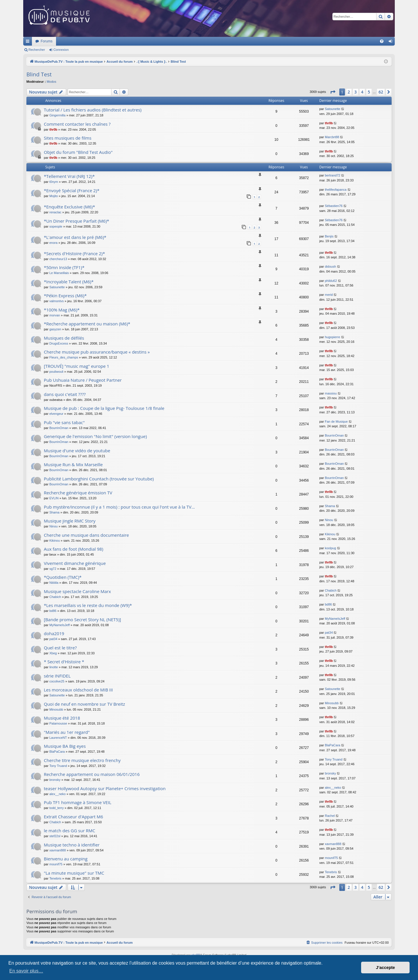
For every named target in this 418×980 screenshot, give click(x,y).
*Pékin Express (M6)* (65, 296)
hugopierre (333, 337)
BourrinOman (59, 428)
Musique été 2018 (62, 718)
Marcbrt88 (332, 137)
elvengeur (56, 414)
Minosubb (56, 709)
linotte (54, 667)
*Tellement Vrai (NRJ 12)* (69, 176)
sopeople (56, 226)
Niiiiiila (54, 583)
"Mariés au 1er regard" (67, 732)
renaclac (55, 212)
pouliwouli (56, 372)
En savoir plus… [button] (26, 971)
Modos (52, 82)
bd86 (53, 611)
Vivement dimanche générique (75, 563)
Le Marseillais (59, 273)
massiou (331, 393)
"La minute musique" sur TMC (74, 873)
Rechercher (37, 50)
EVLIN (54, 498)
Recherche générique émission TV (78, 493)
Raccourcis (29, 42)
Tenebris (55, 878)
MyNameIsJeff (60, 625)
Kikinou (55, 541)
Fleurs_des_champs (64, 357)
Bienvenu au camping (66, 859)
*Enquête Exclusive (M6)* (70, 207)
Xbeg (53, 653)
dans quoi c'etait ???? (65, 394)
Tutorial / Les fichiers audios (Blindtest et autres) (93, 110)
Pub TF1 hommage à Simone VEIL (78, 802)
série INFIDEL (57, 676)
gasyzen (55, 329)
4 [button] (362, 92)
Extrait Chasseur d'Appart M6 (73, 817)
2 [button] (349, 92)
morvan (55, 315)
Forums (124, 41)
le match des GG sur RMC (70, 831)
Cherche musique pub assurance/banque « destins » (97, 352)
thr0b (53, 129)
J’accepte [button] (385, 968)
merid (329, 295)
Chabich (55, 597)
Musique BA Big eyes (65, 746)
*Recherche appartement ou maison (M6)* (87, 324)
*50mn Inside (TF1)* (64, 267)
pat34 (53, 639)
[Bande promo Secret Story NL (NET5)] (82, 619)
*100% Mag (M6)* (62, 310)
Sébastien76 (334, 206)
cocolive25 (57, 681)
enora (53, 243)
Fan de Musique (336, 421)
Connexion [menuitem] (392, 42)
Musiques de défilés (64, 338)
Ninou (54, 526)
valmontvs (57, 301)
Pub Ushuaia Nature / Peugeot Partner (83, 380)
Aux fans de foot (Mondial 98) (74, 549)
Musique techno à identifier (72, 845)
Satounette (333, 109)
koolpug (330, 548)
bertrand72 (333, 175)
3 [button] (356, 92)
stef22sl (55, 836)
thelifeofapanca (336, 190)
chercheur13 (58, 259)
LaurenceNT (58, 738)
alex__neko (57, 794)
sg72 (53, 569)
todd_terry (57, 808)
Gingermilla (57, 115)
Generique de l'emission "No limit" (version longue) (95, 436)
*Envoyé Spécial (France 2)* (72, 190)
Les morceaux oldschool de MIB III (78, 690)
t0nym (54, 182)
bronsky (55, 780)
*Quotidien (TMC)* (63, 577)
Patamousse (58, 723)
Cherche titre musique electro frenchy (82, 760)
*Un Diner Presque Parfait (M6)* (76, 221)
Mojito (54, 196)
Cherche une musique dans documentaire (86, 535)
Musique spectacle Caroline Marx (77, 591)
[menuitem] (382, 41)
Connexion (61, 50)
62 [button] (381, 92)
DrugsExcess (59, 343)
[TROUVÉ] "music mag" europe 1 (76, 366)
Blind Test (39, 74)
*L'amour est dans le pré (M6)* (75, 237)
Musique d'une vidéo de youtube (77, 451)
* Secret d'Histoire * (64, 662)
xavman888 (58, 850)
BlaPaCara (57, 752)
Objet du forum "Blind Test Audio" (78, 152)
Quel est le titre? (60, 648)
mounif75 (56, 864)
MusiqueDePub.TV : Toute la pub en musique (70, 41)
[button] (333, 92)
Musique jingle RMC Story (70, 521)
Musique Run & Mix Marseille (73, 464)
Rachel (330, 816)
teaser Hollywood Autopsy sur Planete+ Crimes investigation (105, 788)
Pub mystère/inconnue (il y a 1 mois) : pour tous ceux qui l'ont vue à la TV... (119, 507)
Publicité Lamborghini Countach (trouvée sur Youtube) (99, 479)
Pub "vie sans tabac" (64, 422)
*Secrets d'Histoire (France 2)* (74, 253)
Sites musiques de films (68, 138)
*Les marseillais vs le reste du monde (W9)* (88, 605)
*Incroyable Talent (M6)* (69, 282)
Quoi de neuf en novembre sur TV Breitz (84, 704)
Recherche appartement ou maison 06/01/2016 (92, 774)
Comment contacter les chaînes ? (77, 124)
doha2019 (54, 633)
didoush (330, 266)
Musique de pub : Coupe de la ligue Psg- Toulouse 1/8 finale (104, 408)
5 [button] (369, 92)
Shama (54, 512)
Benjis (329, 236)
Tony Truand (58, 766)
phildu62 (331, 281)
